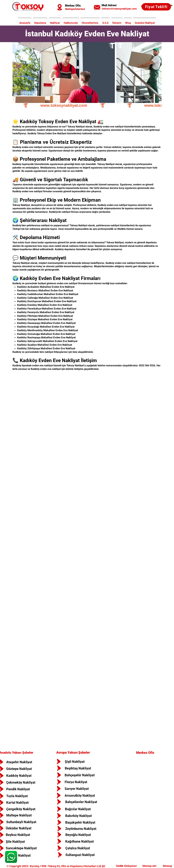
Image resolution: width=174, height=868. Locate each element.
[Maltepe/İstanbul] (75, 9)
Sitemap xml (150, 866)
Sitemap (167, 866)
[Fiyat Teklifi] (156, 7)
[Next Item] (156, 75)
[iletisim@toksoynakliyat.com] (119, 9)
